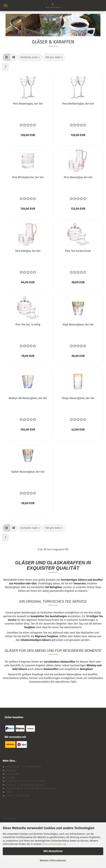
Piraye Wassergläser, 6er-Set (78, 398)
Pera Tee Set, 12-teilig (28, 325)
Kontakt (11, 778)
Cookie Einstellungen (18, 796)
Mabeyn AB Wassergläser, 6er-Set (28, 398)
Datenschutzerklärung (54, 844)
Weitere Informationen (53, 861)
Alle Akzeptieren (53, 851)
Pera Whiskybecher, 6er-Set (28, 177)
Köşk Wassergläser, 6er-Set (78, 325)
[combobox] (30, 57)
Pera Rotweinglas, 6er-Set (28, 104)
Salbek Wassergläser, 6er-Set (28, 472)
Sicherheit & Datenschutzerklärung (26, 781)
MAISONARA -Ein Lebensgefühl (24, 767)
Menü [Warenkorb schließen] (6, 6)
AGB (9, 792)
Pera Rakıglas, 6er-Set (28, 251)
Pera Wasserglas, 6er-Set (78, 177)
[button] (6, 57)
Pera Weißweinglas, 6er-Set (78, 104)
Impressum (13, 774)
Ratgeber (11, 770)
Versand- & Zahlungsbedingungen (26, 785)
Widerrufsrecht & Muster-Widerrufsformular (31, 788)
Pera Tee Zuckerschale (78, 251)
